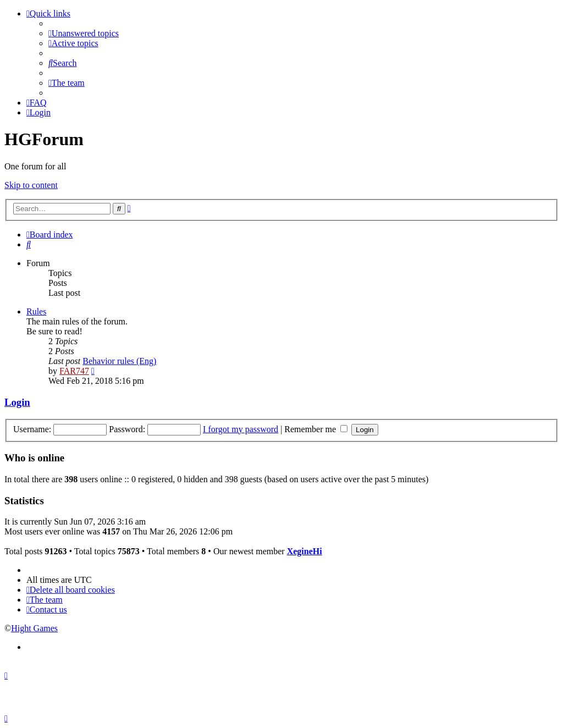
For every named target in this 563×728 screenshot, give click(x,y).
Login (17, 402)
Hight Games (34, 628)
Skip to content (31, 185)
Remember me (316, 429)
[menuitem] (84, 33)
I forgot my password (241, 429)
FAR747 (74, 371)
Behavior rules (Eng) (119, 361)
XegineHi (305, 551)
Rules (36, 311)
